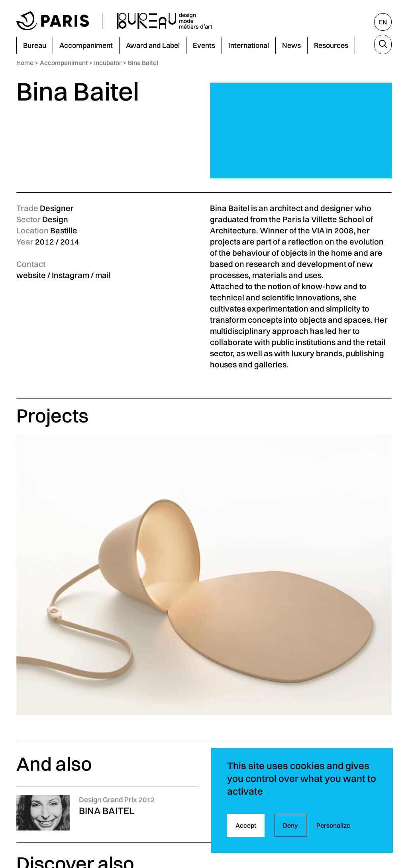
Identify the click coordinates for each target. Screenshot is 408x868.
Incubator (108, 63)
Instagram (71, 275)
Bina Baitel (143, 63)
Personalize (333, 825)
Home (25, 63)
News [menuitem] (291, 45)
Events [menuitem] (204, 45)
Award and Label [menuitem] (153, 45)
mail (103, 275)
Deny (290, 825)
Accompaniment (64, 63)
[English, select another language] (383, 22)
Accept (246, 825)
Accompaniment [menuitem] (86, 45)
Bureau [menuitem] (35, 45)
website (31, 275)
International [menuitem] (249, 45)
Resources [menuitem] (331, 45)
